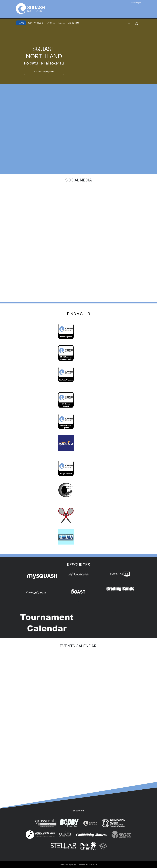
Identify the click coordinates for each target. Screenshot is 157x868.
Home (21, 23)
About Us (74, 23)
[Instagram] (136, 23)
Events (51, 23)
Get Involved (36, 23)
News (62, 23)
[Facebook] (129, 23)
